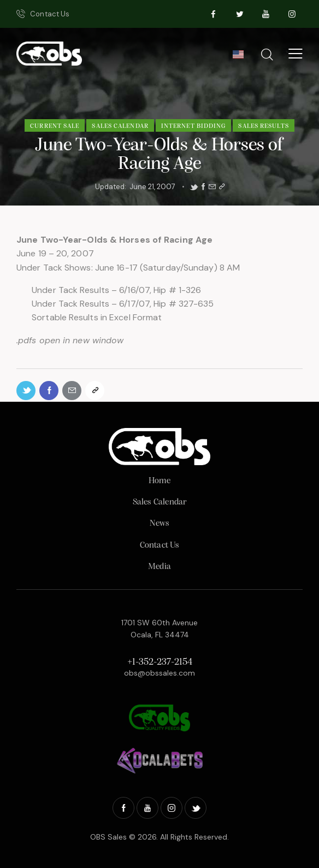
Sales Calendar (120, 126)
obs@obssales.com (159, 673)
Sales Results (263, 126)
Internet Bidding (194, 126)
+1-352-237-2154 (160, 662)
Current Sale (55, 126)
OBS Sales (108, 837)
